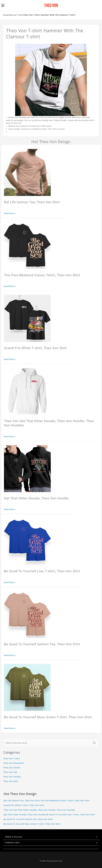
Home (6, 15)
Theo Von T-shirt (16, 15)
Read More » (10, 213)
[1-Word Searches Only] (47, 743)
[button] (4, 5)
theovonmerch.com (54, 861)
